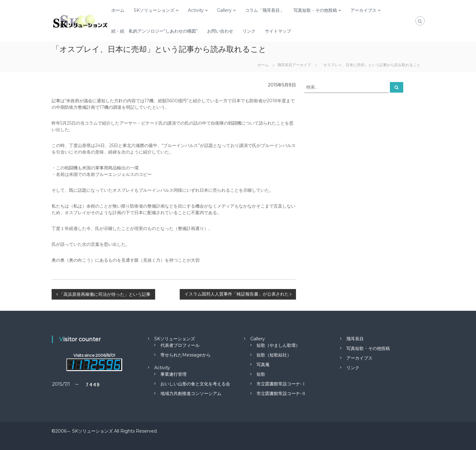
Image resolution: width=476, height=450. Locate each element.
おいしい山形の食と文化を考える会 (195, 384)
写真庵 (263, 365)
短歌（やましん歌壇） (278, 345)
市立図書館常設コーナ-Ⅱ (281, 393)
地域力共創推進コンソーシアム (191, 393)
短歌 (261, 374)
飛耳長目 (355, 339)
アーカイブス (363, 10)
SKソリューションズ (154, 10)
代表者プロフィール (180, 345)
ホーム (118, 10)
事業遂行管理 (173, 374)
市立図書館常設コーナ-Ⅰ (281, 384)
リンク (249, 31)
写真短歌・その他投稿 (315, 10)
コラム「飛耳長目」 (265, 10)
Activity (196, 10)
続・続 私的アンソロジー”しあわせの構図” (155, 31)
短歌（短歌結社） (274, 355)
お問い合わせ (220, 31)
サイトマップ (278, 31)
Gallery (224, 10)
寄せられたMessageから (186, 355)
